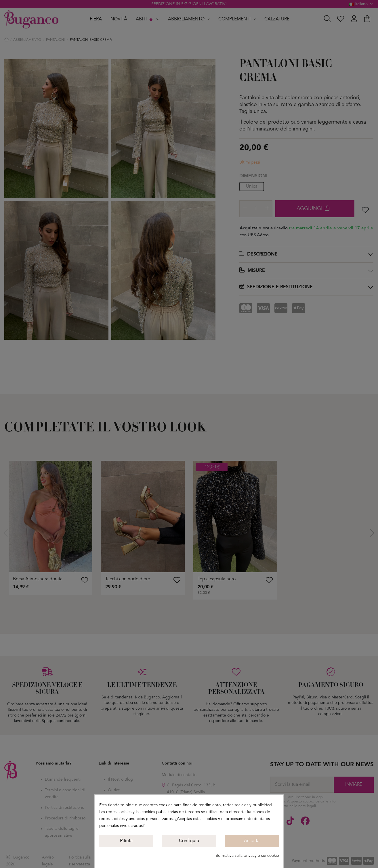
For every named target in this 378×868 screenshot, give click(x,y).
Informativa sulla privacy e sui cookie (246, 856)
